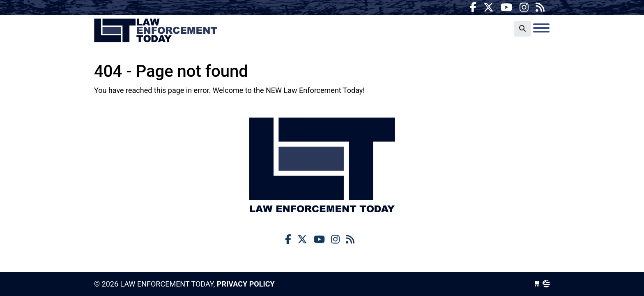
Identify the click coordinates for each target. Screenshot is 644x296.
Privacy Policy (246, 284)
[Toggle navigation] (541, 28)
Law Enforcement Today (156, 31)
